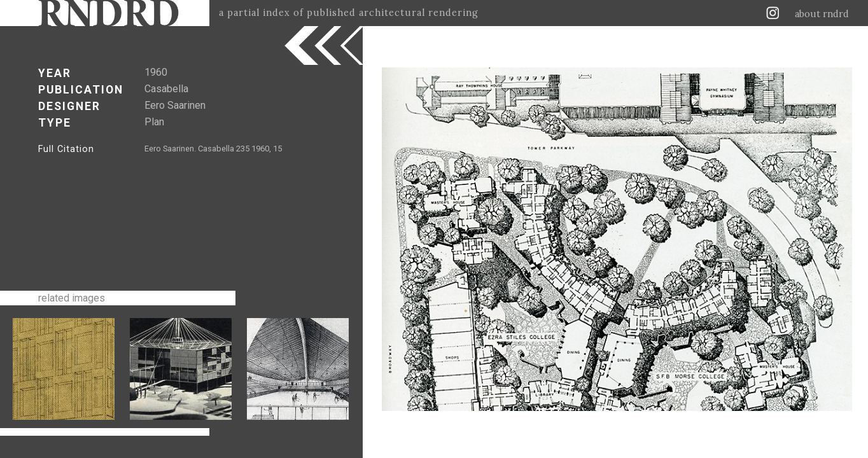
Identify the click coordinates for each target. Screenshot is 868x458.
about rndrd (822, 14)
